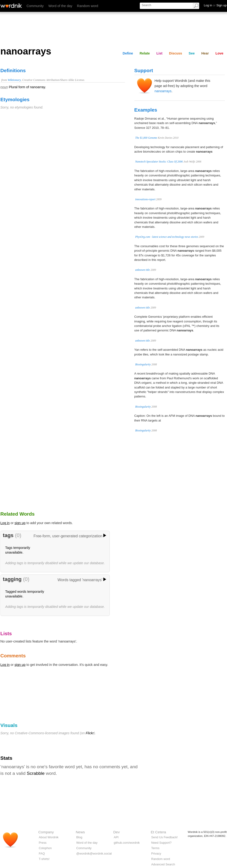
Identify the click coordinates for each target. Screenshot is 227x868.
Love (219, 53)
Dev (117, 832)
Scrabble (36, 773)
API (116, 837)
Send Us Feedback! (165, 837)
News (80, 832)
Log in (5, 523)
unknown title (143, 270)
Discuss (175, 53)
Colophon (45, 848)
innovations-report (145, 199)
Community (35, 6)
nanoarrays (163, 91)
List (160, 53)
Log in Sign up (215, 5)
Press (43, 843)
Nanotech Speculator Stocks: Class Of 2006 (159, 162)
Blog (79, 837)
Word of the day (60, 6)
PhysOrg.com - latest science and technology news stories (167, 237)
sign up (20, 523)
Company (46, 832)
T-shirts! (44, 859)
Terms (155, 848)
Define (128, 53)
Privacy (156, 853)
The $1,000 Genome (146, 138)
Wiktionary (14, 80)
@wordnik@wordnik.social (94, 853)
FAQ (42, 853)
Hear (205, 53)
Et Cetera (159, 832)
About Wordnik (49, 837)
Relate (145, 53)
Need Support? (161, 843)
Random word (88, 6)
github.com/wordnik (127, 843)
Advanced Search (163, 864)
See (192, 53)
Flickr (90, 733)
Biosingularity (143, 364)
